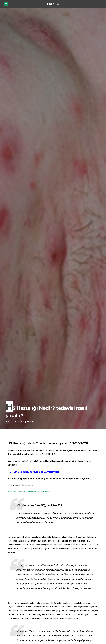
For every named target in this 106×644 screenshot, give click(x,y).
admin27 (31, 422)
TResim (53, 4)
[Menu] (6, 4)
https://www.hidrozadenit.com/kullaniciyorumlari (29, 492)
